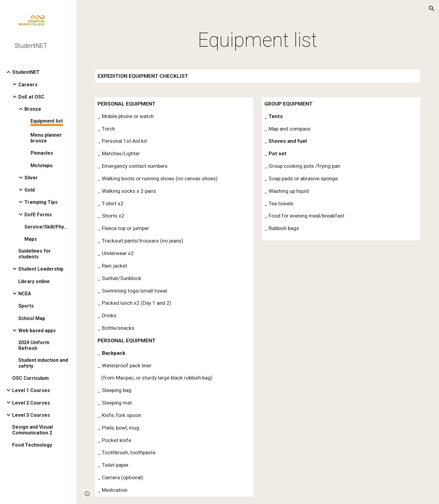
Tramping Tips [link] (41, 202)
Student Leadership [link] (41, 269)
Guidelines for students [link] (35, 254)
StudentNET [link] (26, 72)
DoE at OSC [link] (31, 97)
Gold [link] (30, 190)
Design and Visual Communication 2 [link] (32, 430)
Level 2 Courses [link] (31, 403)
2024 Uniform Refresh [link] (34, 345)
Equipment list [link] (47, 121)
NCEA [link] (25, 294)
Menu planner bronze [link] (46, 138)
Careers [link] (28, 85)
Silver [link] (31, 178)
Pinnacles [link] (42, 153)
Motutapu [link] (41, 166)
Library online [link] (34, 281)
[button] (432, 9)
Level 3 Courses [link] (31, 415)
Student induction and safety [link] (43, 363)
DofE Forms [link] (38, 215)
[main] (258, 40)
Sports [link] (26, 306)
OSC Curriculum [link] (30, 378)
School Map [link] (32, 318)
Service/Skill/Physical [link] (47, 227)
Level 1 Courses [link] (31, 390)
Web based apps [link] (37, 331)
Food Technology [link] (32, 445)
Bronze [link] (33, 109)
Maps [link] (31, 239)
